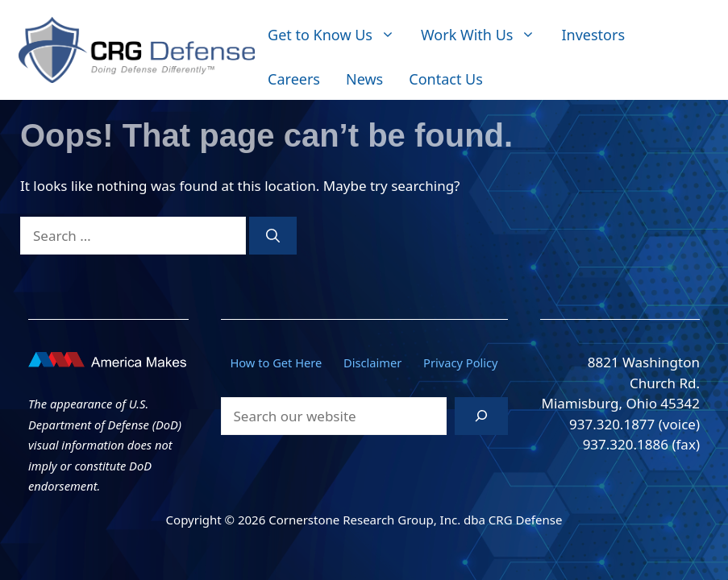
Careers (294, 79)
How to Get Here (276, 362)
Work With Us (485, 35)
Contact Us (446, 79)
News (364, 79)
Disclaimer (372, 362)
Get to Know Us (338, 35)
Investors (593, 35)
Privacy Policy (461, 362)
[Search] (273, 236)
